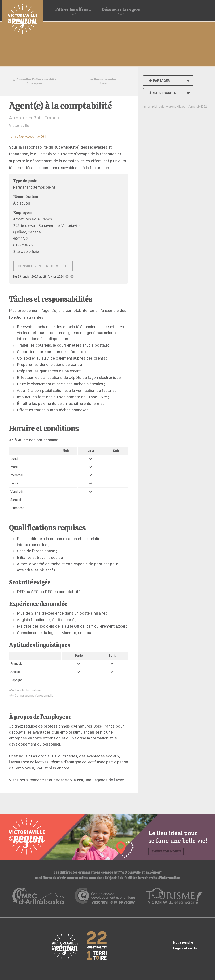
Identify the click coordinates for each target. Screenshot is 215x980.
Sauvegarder (162, 93)
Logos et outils (185, 948)
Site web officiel (26, 252)
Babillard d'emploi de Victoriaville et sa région (23, 19)
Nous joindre (183, 942)
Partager (159, 81)
